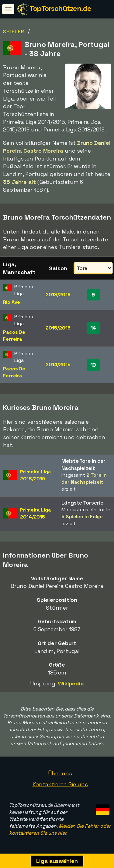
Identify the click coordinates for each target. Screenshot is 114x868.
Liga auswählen (57, 861)
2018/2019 (58, 295)
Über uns (60, 773)
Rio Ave (12, 302)
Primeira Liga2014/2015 (36, 513)
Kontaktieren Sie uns (60, 784)
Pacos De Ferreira (14, 336)
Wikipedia (71, 683)
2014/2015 (58, 364)
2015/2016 (58, 328)
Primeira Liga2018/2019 (36, 475)
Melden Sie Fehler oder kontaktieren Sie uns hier (60, 830)
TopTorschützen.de (60, 8)
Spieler (14, 32)
